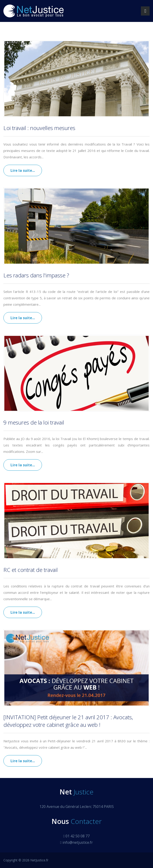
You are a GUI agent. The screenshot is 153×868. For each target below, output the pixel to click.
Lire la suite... (23, 170)
